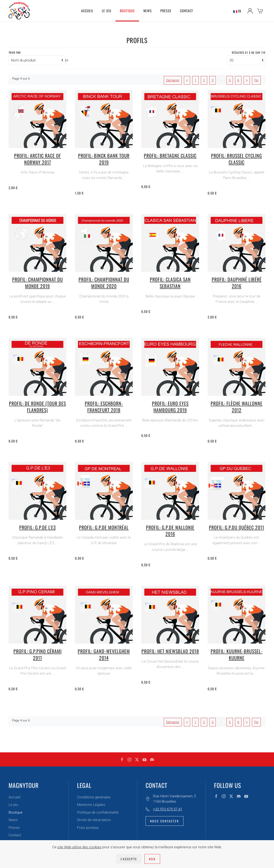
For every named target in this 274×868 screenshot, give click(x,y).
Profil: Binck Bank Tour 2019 (104, 159)
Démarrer (173, 80)
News (148, 11)
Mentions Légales (91, 805)
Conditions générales (94, 797)
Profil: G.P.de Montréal (104, 527)
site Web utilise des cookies (79, 847)
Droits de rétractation (94, 820)
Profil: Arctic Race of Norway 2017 (38, 159)
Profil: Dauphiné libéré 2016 (237, 283)
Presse (166, 11)
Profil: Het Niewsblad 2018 (170, 651)
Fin (256, 80)
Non (152, 859)
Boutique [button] (127, 11)
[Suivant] (247, 80)
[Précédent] (187, 80)
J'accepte (129, 859)
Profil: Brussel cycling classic (237, 159)
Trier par (15, 53)
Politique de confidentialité (98, 812)
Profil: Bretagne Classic (170, 155)
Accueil (87, 11)
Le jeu (13, 805)
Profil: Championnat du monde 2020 (104, 283)
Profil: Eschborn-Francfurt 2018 (104, 407)
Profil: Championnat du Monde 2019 (38, 283)
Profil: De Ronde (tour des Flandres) (37, 407)
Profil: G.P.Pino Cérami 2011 (38, 654)
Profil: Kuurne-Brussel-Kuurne (237, 654)
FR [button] (237, 11)
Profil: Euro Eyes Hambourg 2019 (170, 407)
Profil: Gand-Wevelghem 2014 (104, 654)
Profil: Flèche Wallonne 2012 (237, 407)
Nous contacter (165, 821)
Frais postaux (88, 828)
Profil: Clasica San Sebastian (170, 283)
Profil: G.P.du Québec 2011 (237, 527)
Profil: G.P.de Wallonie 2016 (170, 531)
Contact (187, 11)
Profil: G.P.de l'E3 (38, 527)
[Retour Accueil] (19, 11)
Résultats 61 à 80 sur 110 (249, 53)
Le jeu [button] (107, 11)
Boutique (16, 812)
